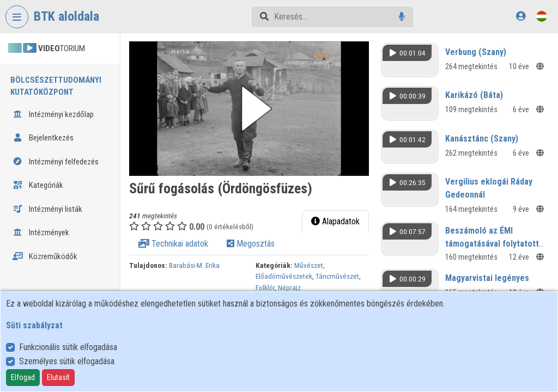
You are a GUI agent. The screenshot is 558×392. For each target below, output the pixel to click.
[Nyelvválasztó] (542, 16)
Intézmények (41, 232)
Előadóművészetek (284, 276)
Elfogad (23, 377)
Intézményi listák (47, 209)
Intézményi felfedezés (56, 162)
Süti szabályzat (34, 325)
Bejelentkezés (43, 138)
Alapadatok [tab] (335, 221)
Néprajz (289, 287)
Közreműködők (45, 256)
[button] (249, 109)
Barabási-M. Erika (194, 265)
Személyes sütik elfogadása (67, 361)
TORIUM (47, 48)
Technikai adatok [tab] (173, 244)
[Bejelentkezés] (521, 16)
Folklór (265, 287)
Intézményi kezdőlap (53, 114)
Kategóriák (38, 185)
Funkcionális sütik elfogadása (68, 347)
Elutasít (58, 377)
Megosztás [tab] (251, 244)
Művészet (309, 265)
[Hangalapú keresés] (402, 17)
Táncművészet (337, 276)
